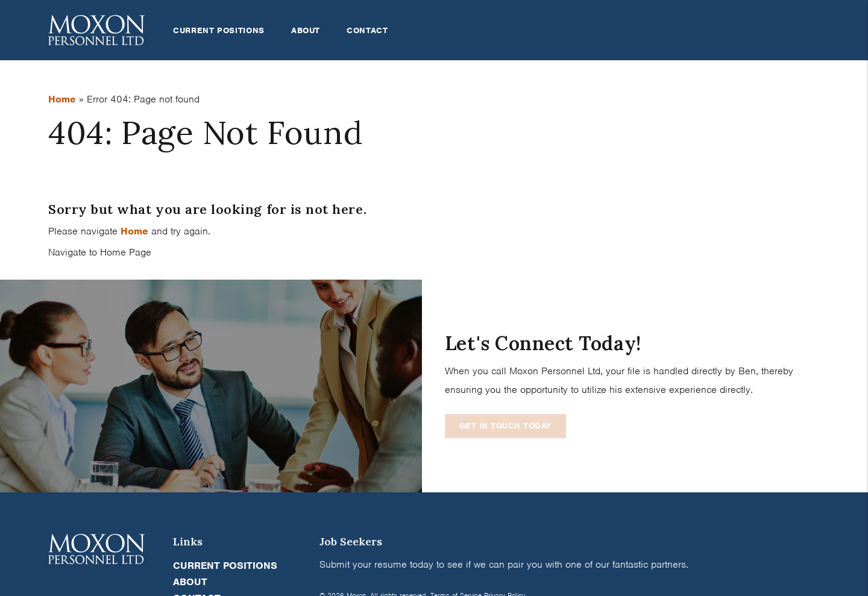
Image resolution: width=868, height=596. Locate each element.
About (306, 30)
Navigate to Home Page (100, 252)
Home (62, 99)
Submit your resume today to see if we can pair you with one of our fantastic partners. (504, 564)
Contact (367, 30)
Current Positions (219, 30)
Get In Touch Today (505, 426)
